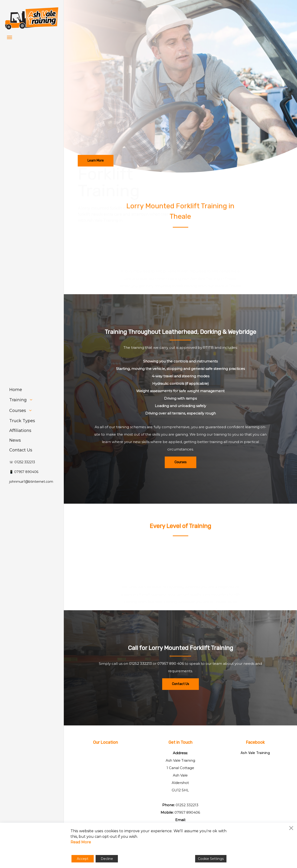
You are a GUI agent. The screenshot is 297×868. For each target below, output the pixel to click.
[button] (10, 37)
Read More (81, 842)
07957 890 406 (171, 685)
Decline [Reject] (107, 859)
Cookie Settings (211, 859)
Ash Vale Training (255, 753)
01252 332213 (140, 685)
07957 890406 (187, 812)
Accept (83, 859)
